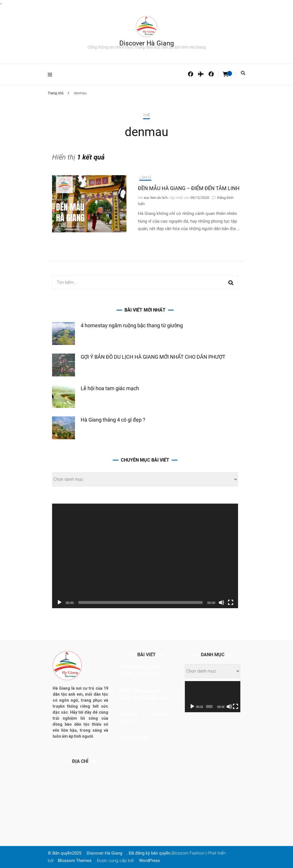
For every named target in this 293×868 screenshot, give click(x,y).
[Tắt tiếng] (221, 602)
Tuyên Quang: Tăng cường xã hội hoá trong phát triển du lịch (143, 671)
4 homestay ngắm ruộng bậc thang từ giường (132, 325)
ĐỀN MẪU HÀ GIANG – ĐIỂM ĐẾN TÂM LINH (189, 188)
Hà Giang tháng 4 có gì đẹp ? (113, 420)
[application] (145, 556)
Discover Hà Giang (147, 43)
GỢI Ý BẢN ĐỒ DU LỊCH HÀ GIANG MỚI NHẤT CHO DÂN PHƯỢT (153, 357)
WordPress (150, 861)
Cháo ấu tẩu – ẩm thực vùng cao (146, 718)
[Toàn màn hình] (231, 602)
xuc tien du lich (156, 198)
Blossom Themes (75, 861)
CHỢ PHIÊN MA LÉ (137, 738)
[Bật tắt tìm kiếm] (243, 73)
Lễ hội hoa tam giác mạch (110, 388)
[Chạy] (60, 602)
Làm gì (145, 177)
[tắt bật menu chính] (51, 74)
